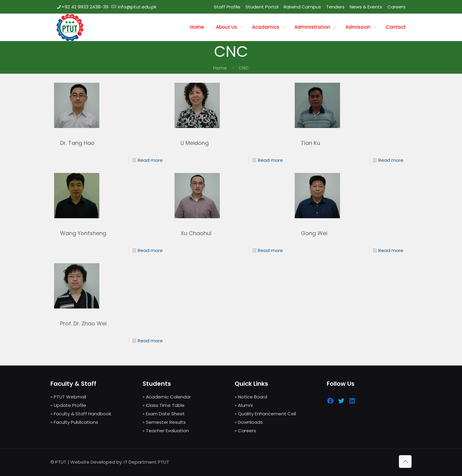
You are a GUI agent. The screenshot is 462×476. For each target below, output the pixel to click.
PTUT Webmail (70, 397)
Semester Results (166, 422)
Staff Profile (227, 7)
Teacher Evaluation (167, 431)
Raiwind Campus (302, 7)
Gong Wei (314, 233)
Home (220, 68)
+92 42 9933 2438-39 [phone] (85, 7)
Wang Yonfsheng (83, 233)
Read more (150, 160)
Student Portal (262, 7)
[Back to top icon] (405, 462)
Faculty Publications (76, 422)
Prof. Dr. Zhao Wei (83, 323)
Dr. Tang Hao (77, 143)
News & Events (366, 7)
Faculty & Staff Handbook (82, 414)
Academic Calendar (168, 397)
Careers (396, 7)
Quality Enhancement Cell (267, 414)
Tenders (335, 7)
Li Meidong (195, 143)
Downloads (250, 422)
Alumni (245, 405)
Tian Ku (310, 143)
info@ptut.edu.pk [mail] (136, 7)
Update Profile (70, 405)
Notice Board (253, 397)
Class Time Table (165, 405)
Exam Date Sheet (165, 414)
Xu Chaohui (196, 233)
